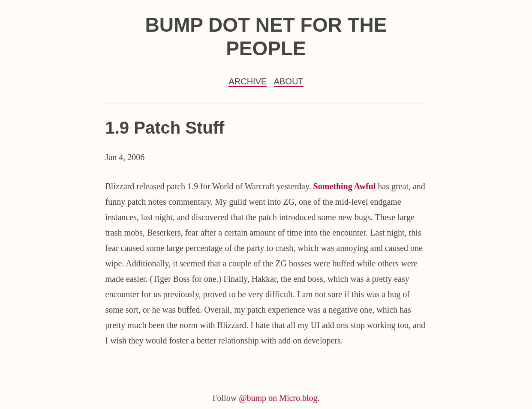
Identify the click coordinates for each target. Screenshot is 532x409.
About (289, 81)
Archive (248, 81)
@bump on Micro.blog (278, 398)
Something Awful (345, 186)
